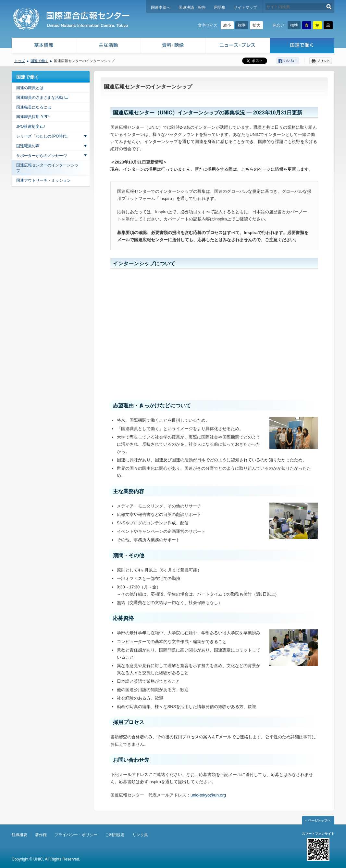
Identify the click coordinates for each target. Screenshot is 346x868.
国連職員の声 (28, 146)
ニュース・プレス (238, 46)
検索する (329, 7)
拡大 (256, 25)
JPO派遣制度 (28, 126)
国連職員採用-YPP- (33, 117)
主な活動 (109, 46)
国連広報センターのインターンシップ (47, 168)
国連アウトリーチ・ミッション (43, 180)
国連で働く (303, 46)
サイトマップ (245, 7)
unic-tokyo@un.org (208, 795)
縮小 (227, 25)
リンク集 (140, 835)
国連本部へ (161, 7)
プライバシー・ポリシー (76, 835)
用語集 (220, 7)
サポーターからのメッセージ (42, 156)
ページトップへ (318, 820)
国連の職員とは (30, 88)
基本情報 (43, 46)
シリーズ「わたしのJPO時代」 (43, 136)
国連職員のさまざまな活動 (40, 98)
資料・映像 (173, 46)
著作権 (41, 835)
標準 (242, 25)
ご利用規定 (115, 835)
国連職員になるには (34, 107)
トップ (20, 61)
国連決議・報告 (192, 7)
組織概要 (19, 835)
